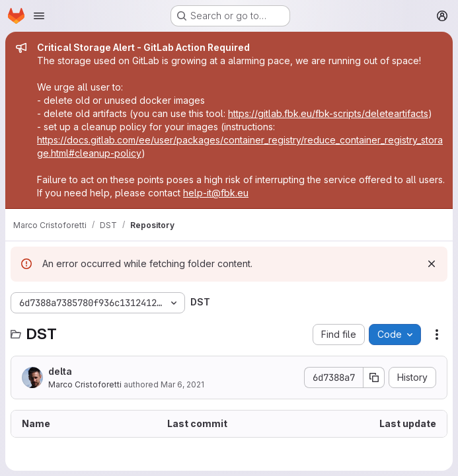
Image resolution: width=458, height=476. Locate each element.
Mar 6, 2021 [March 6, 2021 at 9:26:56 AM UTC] (182, 384)
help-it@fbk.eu (216, 193)
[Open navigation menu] (39, 16)
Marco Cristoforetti (85, 384)
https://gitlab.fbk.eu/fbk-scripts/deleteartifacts (328, 113)
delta (60, 371)
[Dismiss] (432, 264)
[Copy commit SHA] (374, 377)
